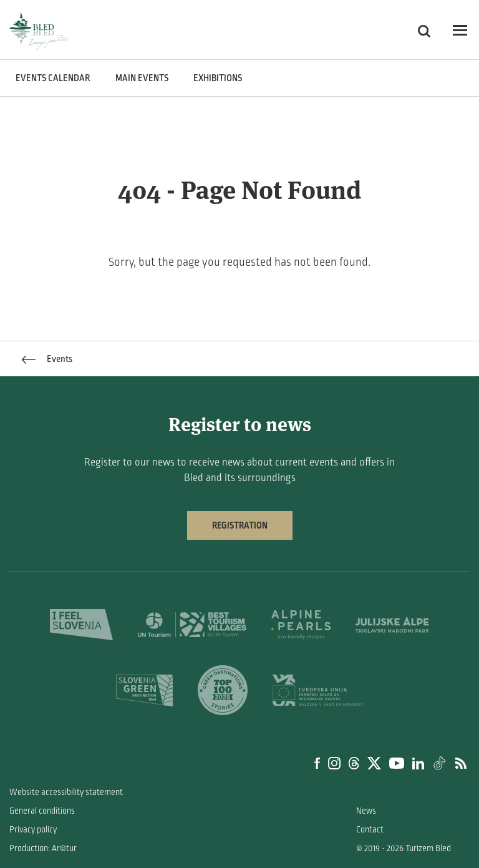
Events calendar (53, 78)
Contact (370, 830)
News (366, 811)
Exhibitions (218, 78)
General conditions (42, 811)
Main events (142, 78)
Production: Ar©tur (43, 848)
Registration (240, 525)
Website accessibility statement (66, 792)
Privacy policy (33, 830)
